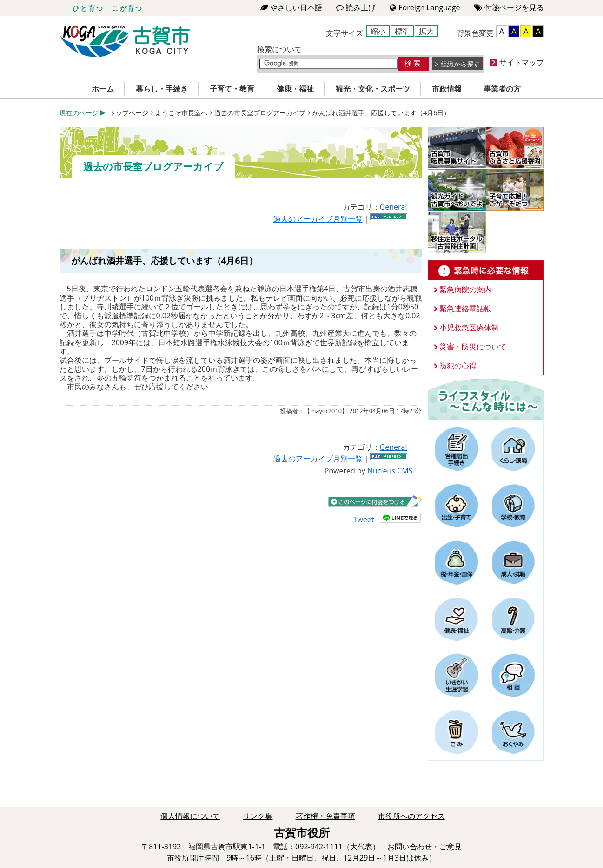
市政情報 (447, 89)
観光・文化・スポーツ (373, 89)
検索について (279, 49)
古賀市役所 (125, 42)
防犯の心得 (458, 366)
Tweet (364, 519)
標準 (402, 31)
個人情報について (190, 816)
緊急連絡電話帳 (465, 309)
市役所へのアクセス (411, 816)
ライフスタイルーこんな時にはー (486, 399)
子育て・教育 (232, 89)
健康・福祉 (295, 89)
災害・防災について (473, 347)
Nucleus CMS (390, 471)
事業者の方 (502, 89)
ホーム (103, 89)
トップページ (129, 113)
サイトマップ (522, 62)
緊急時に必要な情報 (486, 270)
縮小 (378, 31)
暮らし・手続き (162, 89)
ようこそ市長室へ (181, 113)
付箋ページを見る (509, 7)
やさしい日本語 (291, 7)
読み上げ (356, 7)
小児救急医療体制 (469, 328)
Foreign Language (425, 7)
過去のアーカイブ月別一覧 (318, 219)
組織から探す (460, 64)
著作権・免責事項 (325, 816)
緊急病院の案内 (465, 289)
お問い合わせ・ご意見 (424, 847)
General (394, 207)
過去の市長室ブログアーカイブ (260, 113)
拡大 (426, 31)
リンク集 (258, 816)
